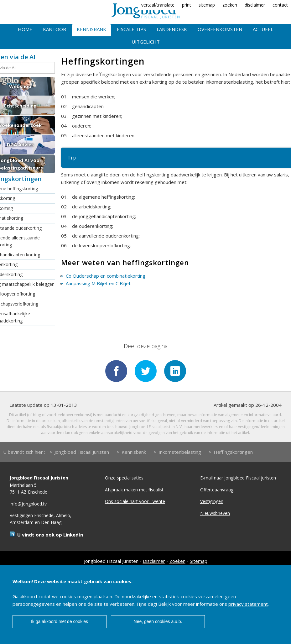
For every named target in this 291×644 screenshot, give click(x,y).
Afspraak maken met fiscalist (134, 490)
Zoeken (177, 561)
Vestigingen (212, 501)
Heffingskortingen (233, 452)
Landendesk (172, 29)
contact (280, 5)
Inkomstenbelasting (180, 452)
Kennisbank (91, 29)
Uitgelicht (146, 42)
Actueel (263, 29)
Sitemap (199, 561)
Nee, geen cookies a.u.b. (158, 621)
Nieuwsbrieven (215, 513)
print (187, 5)
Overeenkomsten (220, 29)
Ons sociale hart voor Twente (135, 501)
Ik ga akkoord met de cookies (60, 621)
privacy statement (248, 604)
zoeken (230, 5)
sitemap (207, 5)
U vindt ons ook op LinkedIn (50, 535)
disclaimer (255, 5)
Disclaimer (154, 561)
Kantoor (55, 29)
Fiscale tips (131, 29)
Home (25, 29)
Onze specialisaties (124, 478)
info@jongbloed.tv (28, 504)
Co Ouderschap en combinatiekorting (106, 276)
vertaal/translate (158, 5)
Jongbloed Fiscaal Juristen (82, 452)
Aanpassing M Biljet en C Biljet (98, 283)
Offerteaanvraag (217, 490)
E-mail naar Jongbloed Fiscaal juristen (238, 478)
